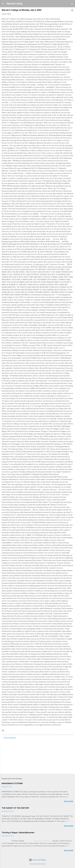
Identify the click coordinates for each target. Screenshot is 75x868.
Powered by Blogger (37, 860)
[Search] (72, 4)
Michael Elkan (42, 864)
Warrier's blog (15, 4)
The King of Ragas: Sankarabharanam (18, 833)
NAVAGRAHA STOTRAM (12, 783)
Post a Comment (10, 738)
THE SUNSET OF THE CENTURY (15, 808)
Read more (69, 801)
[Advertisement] (37, 756)
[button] (72, 11)
